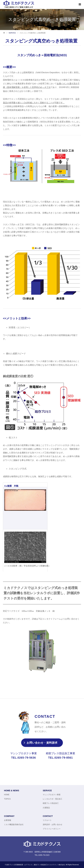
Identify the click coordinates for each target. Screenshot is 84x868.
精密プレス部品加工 (51, 803)
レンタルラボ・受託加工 (52, 799)
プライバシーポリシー (52, 829)
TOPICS (7, 799)
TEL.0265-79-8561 (60, 758)
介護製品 (46, 808)
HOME (7, 795)
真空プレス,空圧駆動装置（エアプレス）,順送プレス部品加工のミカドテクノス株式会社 (36, 865)
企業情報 (8, 820)
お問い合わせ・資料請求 (42, 743)
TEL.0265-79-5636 (23, 758)
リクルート (47, 820)
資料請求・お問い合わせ (52, 825)
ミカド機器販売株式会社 (14, 825)
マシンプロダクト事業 (52, 795)
